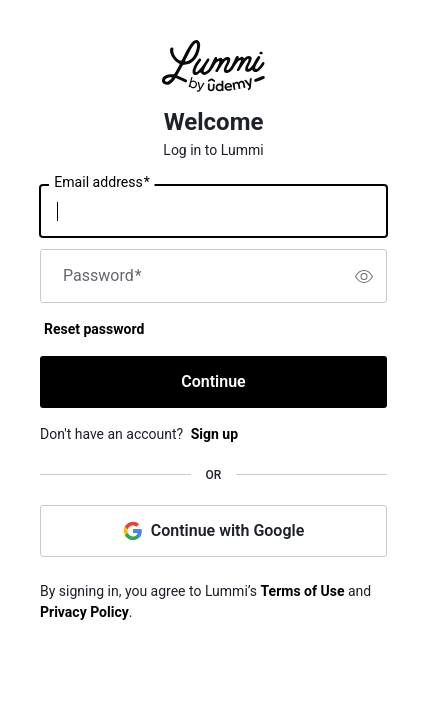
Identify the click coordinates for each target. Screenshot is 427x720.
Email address (101, 183)
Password (102, 276)
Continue (213, 381)
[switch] (364, 276)
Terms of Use (303, 591)
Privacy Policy (84, 612)
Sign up (214, 434)
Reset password (94, 329)
